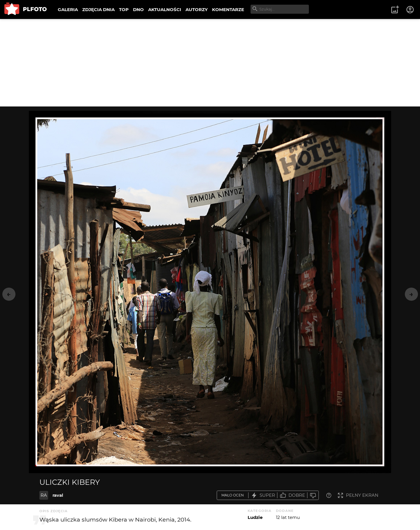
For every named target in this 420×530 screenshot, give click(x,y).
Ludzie (255, 517)
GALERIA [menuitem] (68, 9)
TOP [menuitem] (124, 9)
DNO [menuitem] (138, 9)
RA (44, 495)
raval (58, 495)
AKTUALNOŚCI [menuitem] (165, 9)
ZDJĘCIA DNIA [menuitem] (98, 9)
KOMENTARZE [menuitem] (228, 9)
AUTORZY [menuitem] (197, 9)
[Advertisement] (210, 63)
